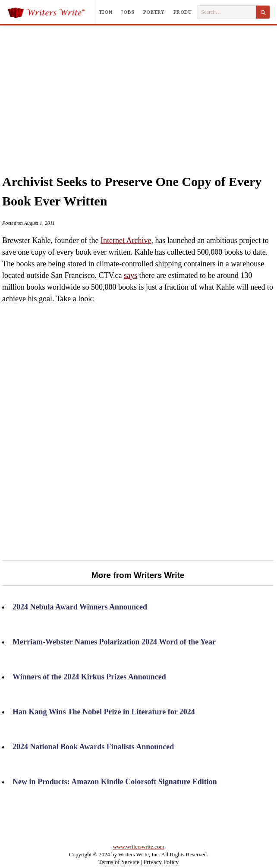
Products (188, 12)
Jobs (128, 12)
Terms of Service (119, 862)
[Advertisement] (149, 90)
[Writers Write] (51, 12)
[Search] (263, 12)
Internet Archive (126, 240)
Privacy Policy (161, 862)
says (131, 275)
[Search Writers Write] (227, 12)
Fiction (101, 12)
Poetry (154, 12)
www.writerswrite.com (138, 847)
